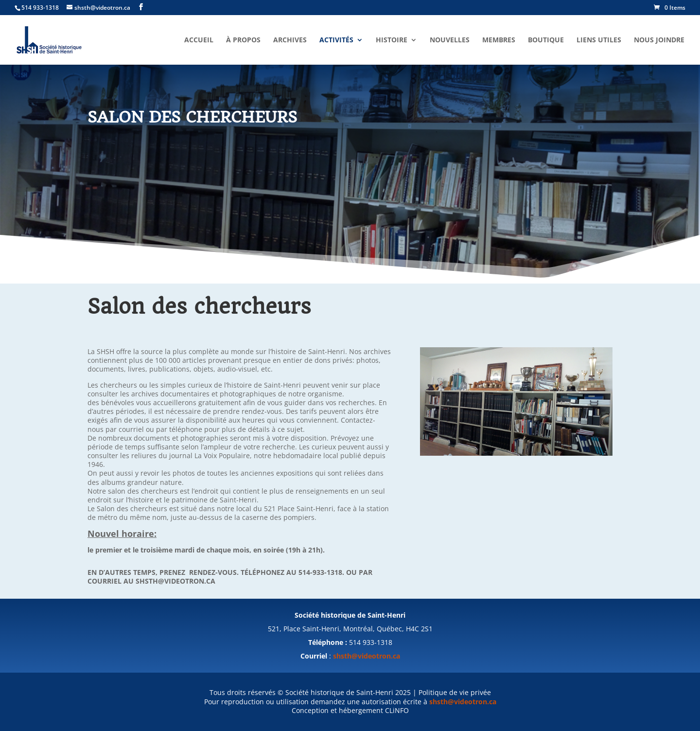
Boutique (546, 40)
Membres (499, 40)
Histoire (392, 40)
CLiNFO (397, 710)
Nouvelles (450, 40)
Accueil (199, 40)
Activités (336, 40)
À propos (243, 40)
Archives (290, 40)
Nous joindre (659, 40)
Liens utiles (599, 40)
